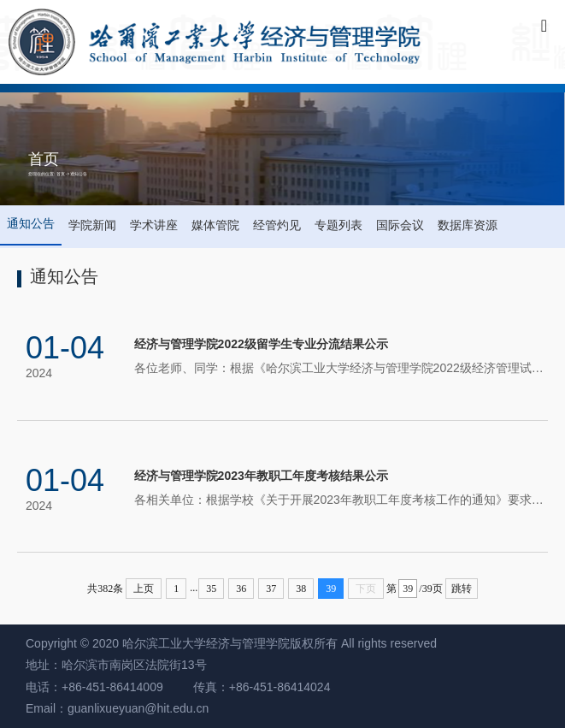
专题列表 (338, 225)
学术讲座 (154, 225)
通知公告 (79, 174)
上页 (144, 589)
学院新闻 (92, 225)
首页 (61, 174)
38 (301, 589)
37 (271, 589)
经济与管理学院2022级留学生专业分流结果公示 (261, 350)
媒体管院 (215, 225)
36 (241, 589)
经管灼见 (277, 225)
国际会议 (400, 225)
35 (211, 589)
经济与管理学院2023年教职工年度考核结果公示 (261, 482)
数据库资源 (468, 225)
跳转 (462, 589)
